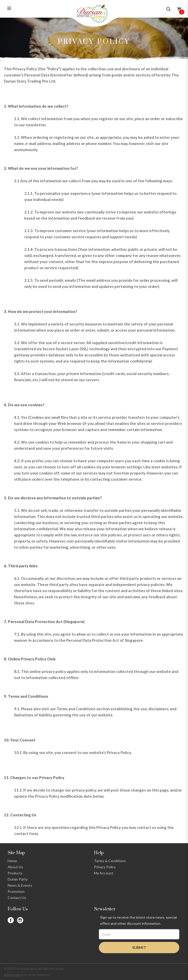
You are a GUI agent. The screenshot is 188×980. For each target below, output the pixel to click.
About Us (15, 867)
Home (12, 861)
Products (15, 873)
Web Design (12, 975)
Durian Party (18, 879)
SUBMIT (139, 947)
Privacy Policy (105, 867)
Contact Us (17, 898)
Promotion (16, 891)
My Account (104, 873)
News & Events (20, 885)
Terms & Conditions (110, 861)
